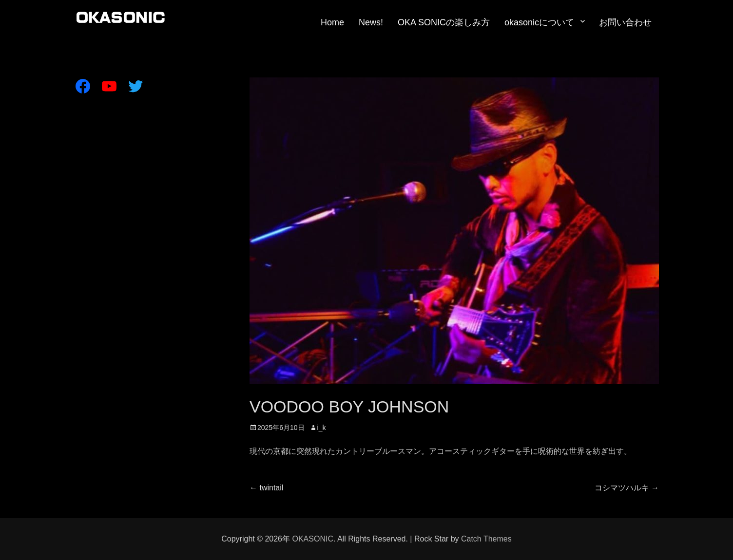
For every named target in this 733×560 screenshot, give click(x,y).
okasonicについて (539, 22)
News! (371, 22)
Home (332, 22)
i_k (322, 428)
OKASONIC (312, 539)
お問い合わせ (625, 22)
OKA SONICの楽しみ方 (444, 22)
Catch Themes (486, 539)
